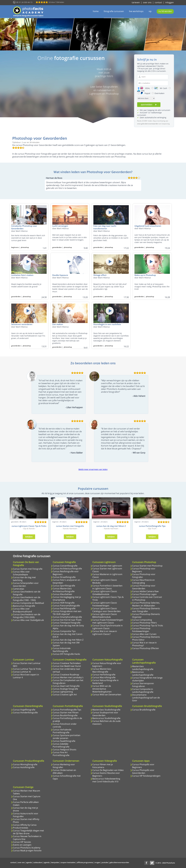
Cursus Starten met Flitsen (66, 713)
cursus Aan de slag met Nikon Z (111, 526)
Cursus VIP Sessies (22, 842)
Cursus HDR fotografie (64, 603)
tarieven (136, 2)
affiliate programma (85, 862)
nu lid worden (165, 11)
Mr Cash (161, 88)
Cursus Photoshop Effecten (146, 648)
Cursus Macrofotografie (104, 677)
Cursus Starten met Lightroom (107, 566)
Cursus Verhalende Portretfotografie (62, 731)
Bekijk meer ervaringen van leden (93, 469)
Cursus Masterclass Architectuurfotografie (64, 590)
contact (158, 2)
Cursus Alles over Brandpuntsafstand (22, 610)
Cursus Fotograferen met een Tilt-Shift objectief (67, 613)
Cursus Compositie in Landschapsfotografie (143, 691)
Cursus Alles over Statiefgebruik (28, 620)
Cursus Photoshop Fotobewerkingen (141, 630)
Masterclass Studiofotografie (106, 710)
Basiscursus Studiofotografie (106, 718)
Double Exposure (60, 275)
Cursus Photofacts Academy (27, 848)
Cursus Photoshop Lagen (144, 594)
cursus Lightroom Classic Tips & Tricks (29, 526)
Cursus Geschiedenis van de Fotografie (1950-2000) (27, 616)
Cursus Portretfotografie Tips (67, 710)
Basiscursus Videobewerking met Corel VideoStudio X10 (106, 780)
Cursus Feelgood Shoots (65, 750)
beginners (15, 247)
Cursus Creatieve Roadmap (66, 675)
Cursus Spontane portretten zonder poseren (67, 737)
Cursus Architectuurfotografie (67, 569)
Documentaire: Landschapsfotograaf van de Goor (146, 698)
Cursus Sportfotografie (64, 586)
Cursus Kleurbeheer (62, 594)
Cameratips (19, 589)
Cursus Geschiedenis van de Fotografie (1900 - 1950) (27, 599)
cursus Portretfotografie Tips (152, 526)
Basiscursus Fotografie (24, 606)
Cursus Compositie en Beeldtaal (28, 603)
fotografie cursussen (114, 11)
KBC (141, 91)
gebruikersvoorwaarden (119, 862)
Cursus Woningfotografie (25, 764)
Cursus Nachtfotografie (64, 608)
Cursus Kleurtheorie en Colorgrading (143, 581)
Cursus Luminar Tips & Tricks (27, 669)
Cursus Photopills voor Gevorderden (143, 772)
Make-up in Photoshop (145, 275)
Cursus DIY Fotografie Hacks (66, 654)
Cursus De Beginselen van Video (108, 770)
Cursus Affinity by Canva (25, 825)
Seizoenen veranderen (22, 324)
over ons (147, 2)
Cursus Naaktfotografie (64, 741)
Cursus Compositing (142, 620)
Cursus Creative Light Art (65, 695)
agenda (29, 862)
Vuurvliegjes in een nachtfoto (107, 324)
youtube (105, 862)
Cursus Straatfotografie (64, 577)
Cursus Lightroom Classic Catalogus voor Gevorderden (106, 610)
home (96, 11)
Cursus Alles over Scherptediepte (21, 573)
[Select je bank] (146, 98)
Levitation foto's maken (22, 275)
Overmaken (159, 93)
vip (150, 11)
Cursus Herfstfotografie (104, 675)
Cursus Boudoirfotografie (65, 715)
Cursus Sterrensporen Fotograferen (143, 685)
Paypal (145, 93)
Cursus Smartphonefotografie (67, 617)
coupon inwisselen (68, 862)
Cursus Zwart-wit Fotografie (66, 686)
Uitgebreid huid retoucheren (148, 226)
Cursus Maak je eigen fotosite (27, 851)
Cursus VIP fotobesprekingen (146, 776)
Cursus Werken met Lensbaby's (68, 677)
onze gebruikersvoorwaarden (148, 124)
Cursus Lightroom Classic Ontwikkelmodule (105, 593)
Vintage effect (100, 275)
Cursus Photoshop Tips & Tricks (148, 626)
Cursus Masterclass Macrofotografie (102, 670)
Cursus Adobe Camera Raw (145, 591)
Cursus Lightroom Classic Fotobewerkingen (105, 604)
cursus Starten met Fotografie (70, 526)
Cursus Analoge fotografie (65, 689)
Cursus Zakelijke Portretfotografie (61, 745)
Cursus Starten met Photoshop (147, 566)
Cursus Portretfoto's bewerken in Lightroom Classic (107, 587)
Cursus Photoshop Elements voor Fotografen (146, 610)
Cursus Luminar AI (22, 672)
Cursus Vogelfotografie (24, 710)
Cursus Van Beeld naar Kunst (67, 666)
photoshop (25, 247)
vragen (97, 862)
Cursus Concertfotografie (65, 566)
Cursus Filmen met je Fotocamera (103, 766)
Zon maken (58, 324)
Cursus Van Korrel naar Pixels (67, 620)
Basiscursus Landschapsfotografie (143, 673)
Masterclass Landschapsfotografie (143, 668)
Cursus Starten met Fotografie (28, 569)
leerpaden (55, 862)
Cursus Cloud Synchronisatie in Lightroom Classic (108, 627)
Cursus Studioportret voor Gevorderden (105, 714)
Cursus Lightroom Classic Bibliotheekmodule (105, 616)
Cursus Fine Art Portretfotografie (61, 754)
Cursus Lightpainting (63, 692)
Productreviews (21, 828)
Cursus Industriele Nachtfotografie (62, 650)
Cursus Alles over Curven (144, 634)
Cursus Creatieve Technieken (67, 663)
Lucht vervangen (60, 226)
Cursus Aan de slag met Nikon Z (68, 640)
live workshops (136, 11)
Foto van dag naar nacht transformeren (105, 227)
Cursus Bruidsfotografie (144, 710)
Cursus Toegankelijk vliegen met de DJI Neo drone (28, 832)
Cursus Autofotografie (24, 767)
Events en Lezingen (22, 845)
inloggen (170, 2)
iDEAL (145, 88)
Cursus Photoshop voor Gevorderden (144, 587)
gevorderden (57, 247)
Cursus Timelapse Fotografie (67, 623)
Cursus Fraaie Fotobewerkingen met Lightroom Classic (108, 621)
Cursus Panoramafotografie (66, 606)
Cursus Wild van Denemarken (107, 695)
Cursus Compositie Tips (64, 631)
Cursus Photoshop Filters (144, 623)
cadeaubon (38, 862)
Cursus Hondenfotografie (25, 713)
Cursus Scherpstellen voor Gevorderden (26, 584)
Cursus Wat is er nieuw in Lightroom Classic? (105, 633)
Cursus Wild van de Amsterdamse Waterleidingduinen (102, 689)
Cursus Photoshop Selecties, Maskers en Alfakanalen (146, 604)
